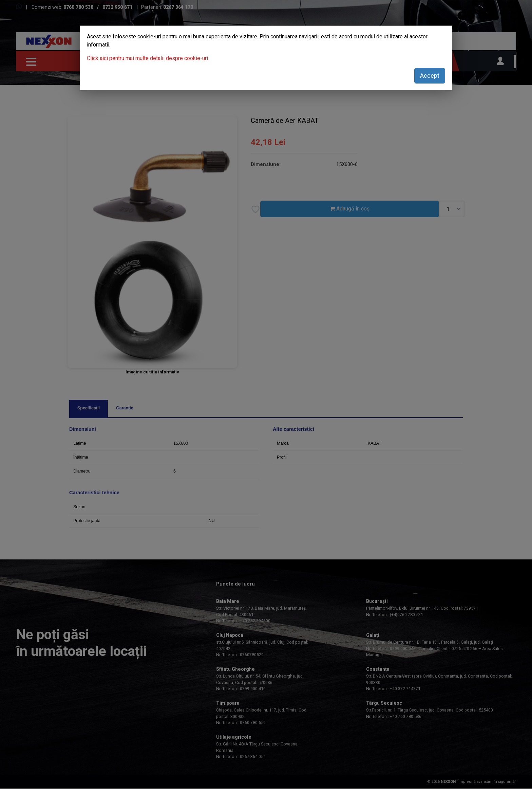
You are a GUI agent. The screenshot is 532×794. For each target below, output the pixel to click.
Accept (430, 76)
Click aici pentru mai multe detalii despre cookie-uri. (148, 58)
